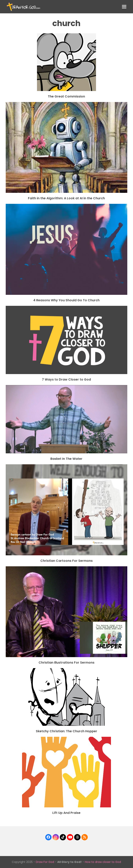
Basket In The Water (66, 459)
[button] (124, 7)
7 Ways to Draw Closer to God (66, 379)
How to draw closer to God (103, 862)
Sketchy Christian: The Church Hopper (66, 731)
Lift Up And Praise (66, 813)
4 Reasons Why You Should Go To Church (66, 300)
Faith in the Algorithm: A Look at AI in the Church (66, 198)
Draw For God (45, 862)
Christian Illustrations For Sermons (66, 663)
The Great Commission (66, 96)
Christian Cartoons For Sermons (66, 561)
